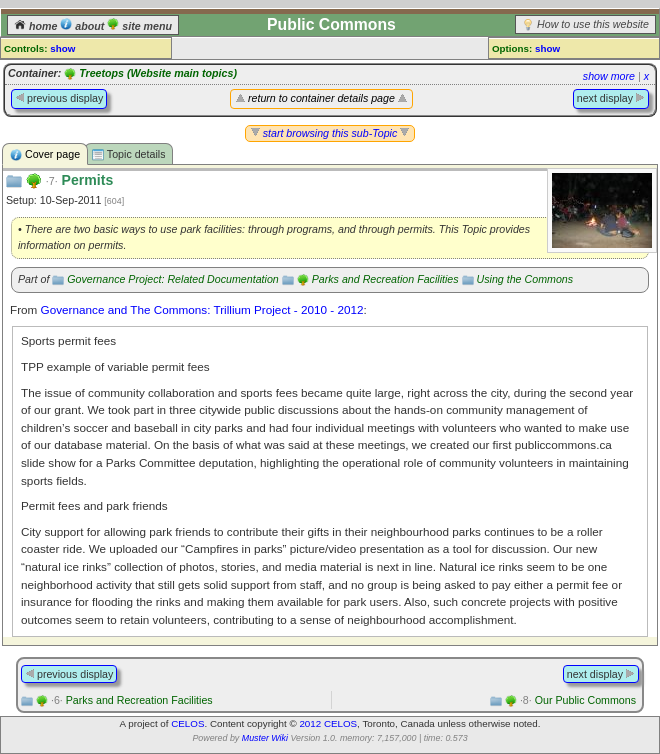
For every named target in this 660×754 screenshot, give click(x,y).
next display (611, 98)
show (62, 48)
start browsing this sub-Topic (330, 133)
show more (609, 76)
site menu (139, 26)
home (37, 26)
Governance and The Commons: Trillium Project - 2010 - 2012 (202, 309)
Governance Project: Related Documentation (172, 279)
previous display (59, 98)
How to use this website (593, 24)
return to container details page (321, 98)
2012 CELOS (328, 723)
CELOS (187, 723)
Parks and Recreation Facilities (385, 279)
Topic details (128, 154)
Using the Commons (525, 279)
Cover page (45, 154)
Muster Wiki (265, 738)
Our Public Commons (578, 700)
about (83, 26)
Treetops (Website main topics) (158, 73)
